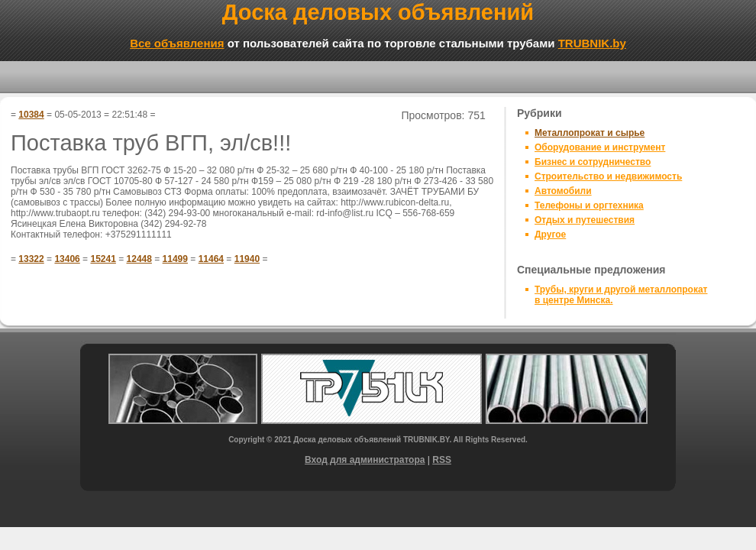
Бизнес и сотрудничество (593, 162)
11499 (175, 259)
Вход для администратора (365, 460)
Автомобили (563, 191)
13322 (31, 259)
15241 (103, 259)
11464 (211, 259)
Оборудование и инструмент (600, 147)
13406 (67, 259)
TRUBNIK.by (592, 43)
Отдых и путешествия (585, 220)
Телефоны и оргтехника (589, 205)
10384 (31, 115)
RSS (442, 460)
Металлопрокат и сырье (590, 133)
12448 (139, 259)
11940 (247, 259)
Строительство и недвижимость (608, 176)
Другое (550, 235)
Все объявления (177, 43)
